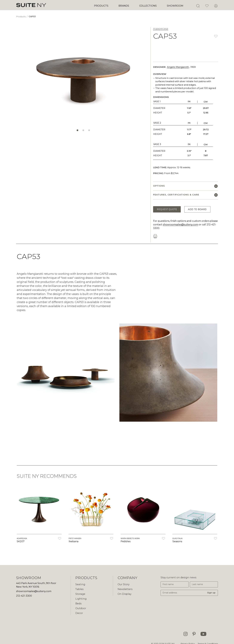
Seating (80, 584)
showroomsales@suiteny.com (181, 225)
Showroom (175, 6)
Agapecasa (161, 29)
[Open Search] (198, 6)
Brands (124, 6)
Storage (80, 594)
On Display (124, 594)
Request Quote (167, 209)
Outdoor (81, 608)
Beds (78, 604)
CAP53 (32, 16)
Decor (79, 613)
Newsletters (125, 589)
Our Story (123, 584)
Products (101, 6)
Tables (79, 589)
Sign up (211, 593)
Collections (148, 6)
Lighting (81, 599)
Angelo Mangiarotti (178, 67)
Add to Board (197, 209)
